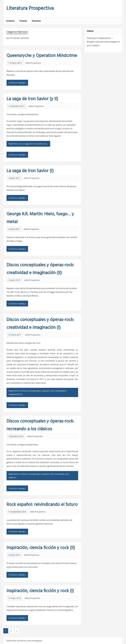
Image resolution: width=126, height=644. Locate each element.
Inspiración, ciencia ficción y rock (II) (41, 548)
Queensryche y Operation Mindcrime (42, 56)
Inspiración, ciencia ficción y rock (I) (40, 591)
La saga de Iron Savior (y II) (32, 99)
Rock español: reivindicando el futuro (42, 505)
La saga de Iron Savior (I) (30, 171)
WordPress (22, 641)
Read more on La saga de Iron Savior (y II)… (28, 144)
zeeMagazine (37, 641)
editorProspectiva (33, 63)
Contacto (10, 21)
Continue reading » (17, 83)
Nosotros (36, 21)
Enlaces (23, 21)
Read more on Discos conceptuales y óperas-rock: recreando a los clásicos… (39, 476)
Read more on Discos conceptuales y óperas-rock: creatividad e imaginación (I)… (37, 392)
